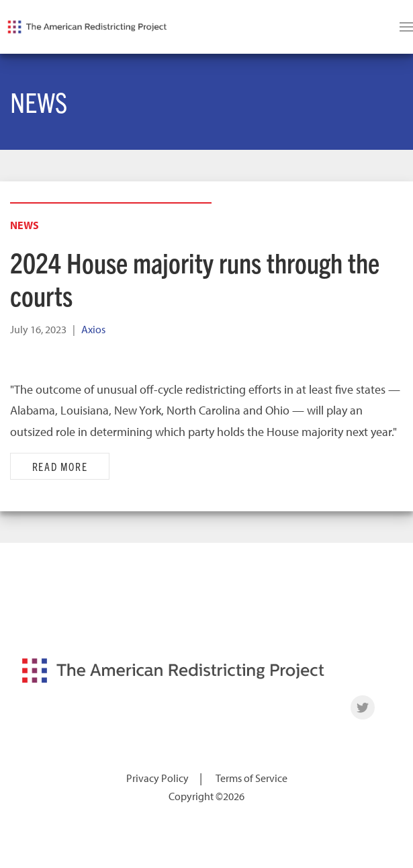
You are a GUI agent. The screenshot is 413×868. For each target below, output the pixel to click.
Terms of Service (251, 778)
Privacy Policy (157, 778)
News (25, 225)
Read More (60, 466)
